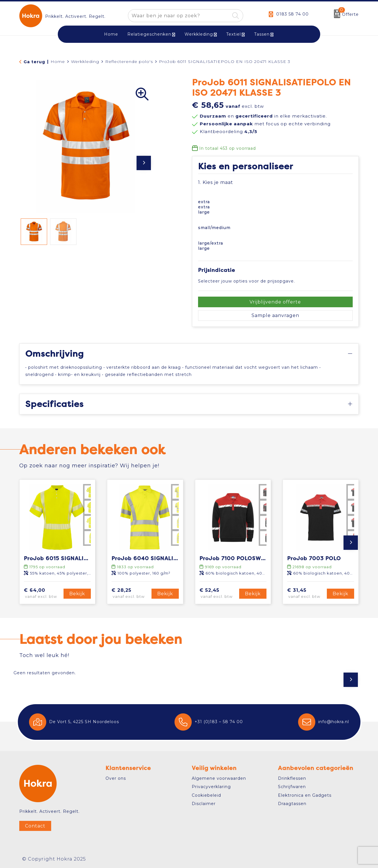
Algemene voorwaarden (219, 778)
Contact (35, 826)
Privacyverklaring (211, 787)
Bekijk (77, 594)
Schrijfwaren (292, 787)
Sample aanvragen (275, 315)
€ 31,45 (306, 594)
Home (58, 62)
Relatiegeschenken (149, 34)
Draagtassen (292, 804)
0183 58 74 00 (292, 14)
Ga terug (34, 62)
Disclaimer (204, 804)
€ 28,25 (131, 594)
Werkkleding (199, 34)
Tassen (262, 34)
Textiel (234, 34)
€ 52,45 (218, 594)
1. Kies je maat (216, 182)
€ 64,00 (43, 594)
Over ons (116, 778)
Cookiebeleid (206, 795)
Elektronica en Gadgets (305, 795)
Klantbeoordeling (229, 131)
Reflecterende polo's (129, 62)
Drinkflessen (292, 778)
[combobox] (179, 16)
